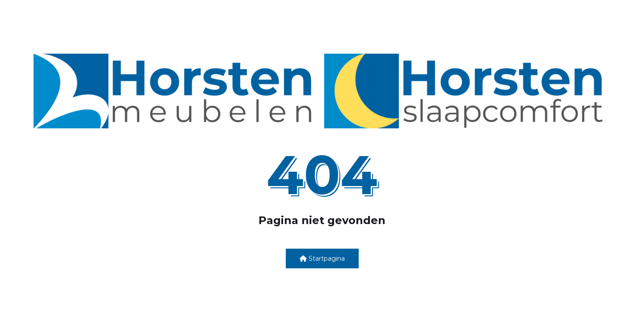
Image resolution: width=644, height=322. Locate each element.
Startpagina (322, 258)
